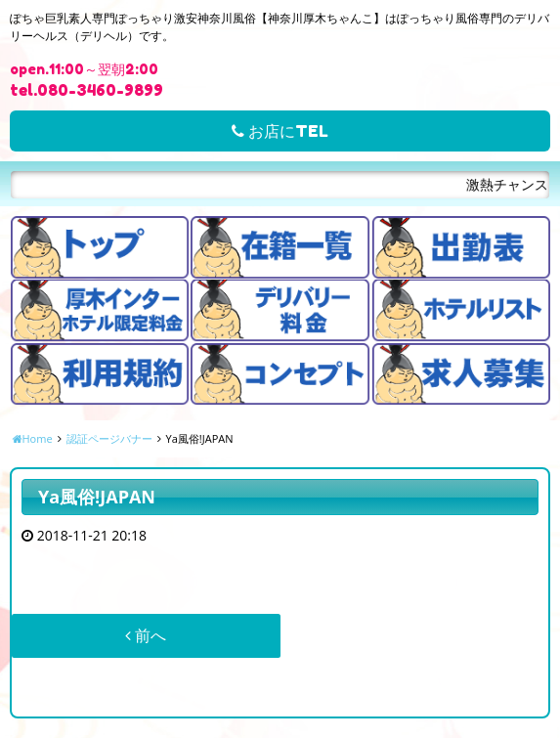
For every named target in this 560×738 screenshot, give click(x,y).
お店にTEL (280, 131)
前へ (146, 635)
